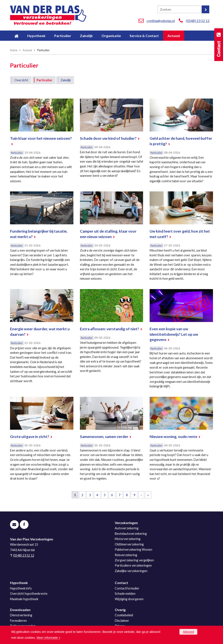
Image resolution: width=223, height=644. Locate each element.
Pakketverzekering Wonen (133, 549)
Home (14, 50)
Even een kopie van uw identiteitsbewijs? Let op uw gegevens (174, 334)
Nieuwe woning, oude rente (173, 437)
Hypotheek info (21, 588)
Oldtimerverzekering (129, 544)
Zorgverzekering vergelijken (134, 560)
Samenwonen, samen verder (104, 437)
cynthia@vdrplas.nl (161, 21)
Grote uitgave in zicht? (30, 437)
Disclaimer (122, 621)
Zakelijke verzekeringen (131, 571)
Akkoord (188, 632)
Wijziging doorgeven (129, 599)
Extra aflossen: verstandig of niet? (110, 329)
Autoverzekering (127, 528)
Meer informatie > (48, 638)
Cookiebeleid (124, 615)
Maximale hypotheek (24, 599)
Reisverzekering (126, 555)
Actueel (27, 50)
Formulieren (18, 621)
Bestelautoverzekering (131, 534)
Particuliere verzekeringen (133, 565)
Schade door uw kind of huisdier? (108, 138)
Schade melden (125, 594)
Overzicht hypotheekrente (29, 594)
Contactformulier (127, 588)
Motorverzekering (128, 539)
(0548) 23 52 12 (198, 21)
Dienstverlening (21, 615)
